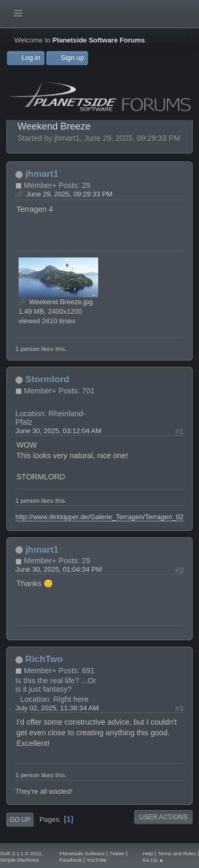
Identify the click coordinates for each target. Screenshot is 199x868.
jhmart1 (42, 174)
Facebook (71, 860)
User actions (163, 817)
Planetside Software (82, 853)
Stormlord (47, 379)
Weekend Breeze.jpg (56, 302)
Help (148, 853)
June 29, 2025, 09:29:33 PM (69, 194)
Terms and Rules (177, 853)
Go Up (20, 820)
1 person (27, 349)
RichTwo (44, 659)
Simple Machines (19, 860)
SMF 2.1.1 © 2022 (21, 853)
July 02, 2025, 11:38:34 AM (57, 708)
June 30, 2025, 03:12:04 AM (58, 431)
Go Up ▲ (153, 860)
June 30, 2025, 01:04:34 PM (59, 569)
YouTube (97, 860)
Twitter (117, 853)
